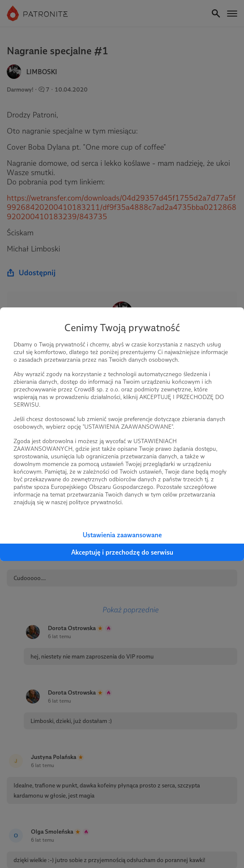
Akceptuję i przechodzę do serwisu (122, 552)
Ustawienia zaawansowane (122, 535)
